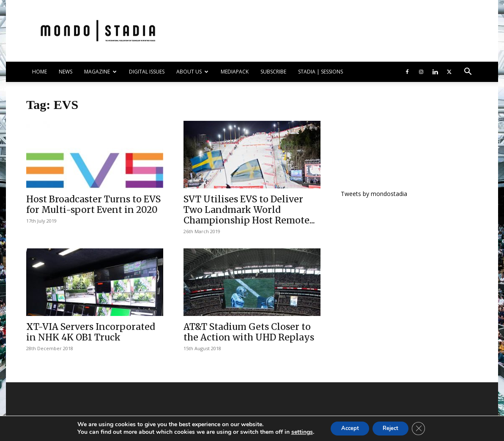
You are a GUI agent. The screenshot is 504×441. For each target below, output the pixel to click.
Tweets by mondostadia (374, 194)
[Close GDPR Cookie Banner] (425, 428)
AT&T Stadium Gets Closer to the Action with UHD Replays (249, 332)
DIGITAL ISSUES (147, 72)
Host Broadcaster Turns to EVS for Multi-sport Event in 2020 (93, 204)
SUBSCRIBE (273, 72)
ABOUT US (192, 72)
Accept (346, 428)
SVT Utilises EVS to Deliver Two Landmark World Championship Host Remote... (249, 210)
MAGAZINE (100, 72)
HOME (40, 72)
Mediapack (235, 72)
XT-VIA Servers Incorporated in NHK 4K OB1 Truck (91, 332)
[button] (468, 72)
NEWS (66, 72)
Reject (392, 428)
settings (295, 432)
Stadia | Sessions (320, 72)
